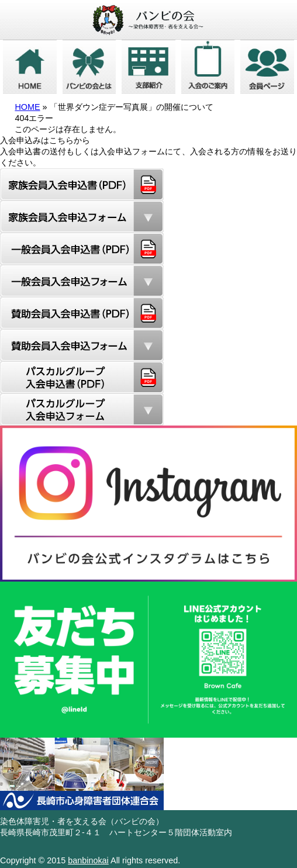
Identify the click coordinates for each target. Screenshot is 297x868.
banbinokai (88, 860)
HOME (27, 107)
